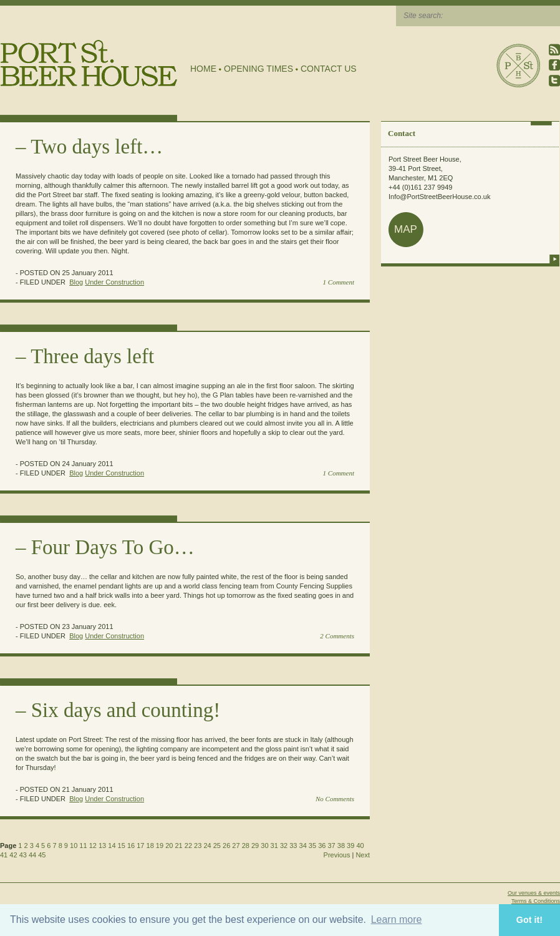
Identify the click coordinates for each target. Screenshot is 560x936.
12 (93, 846)
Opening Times (258, 69)
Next (363, 855)
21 (178, 846)
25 (217, 846)
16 (131, 846)
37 (331, 846)
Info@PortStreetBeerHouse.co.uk (439, 197)
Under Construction (114, 282)
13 (102, 846)
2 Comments (337, 636)
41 (4, 855)
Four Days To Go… (113, 547)
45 (42, 855)
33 (293, 846)
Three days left (92, 356)
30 (264, 846)
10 (74, 846)
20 (169, 846)
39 (350, 846)
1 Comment (339, 282)
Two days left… (97, 147)
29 (255, 846)
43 (23, 855)
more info (554, 259)
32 (284, 846)
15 (122, 846)
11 (83, 846)
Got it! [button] (529, 920)
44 (32, 855)
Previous (337, 855)
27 (236, 846)
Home (203, 69)
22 (188, 846)
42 (13, 855)
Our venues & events (534, 893)
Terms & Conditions (536, 901)
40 (360, 846)
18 (150, 846)
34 (303, 846)
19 (160, 846)
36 (322, 846)
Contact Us (329, 69)
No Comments (335, 799)
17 (140, 846)
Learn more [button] (397, 919)
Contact (402, 133)
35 (312, 846)
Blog (76, 282)
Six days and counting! (126, 710)
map (406, 229)
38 (341, 846)
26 (226, 846)
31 (274, 846)
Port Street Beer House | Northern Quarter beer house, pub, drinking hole (89, 63)
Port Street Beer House (518, 66)
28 (246, 846)
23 (198, 846)
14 (112, 846)
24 (207, 846)
